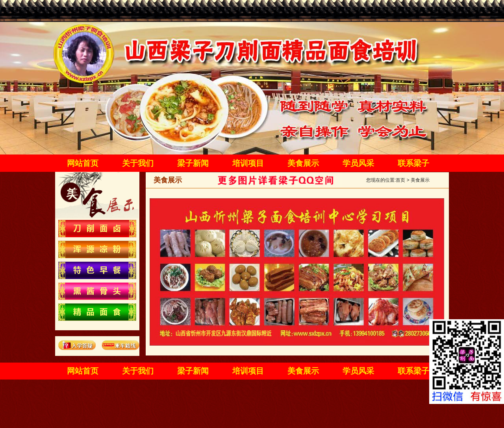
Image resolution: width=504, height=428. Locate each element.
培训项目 (248, 163)
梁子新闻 (193, 163)
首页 (400, 180)
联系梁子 (413, 163)
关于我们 (138, 163)
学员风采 (358, 163)
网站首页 (83, 163)
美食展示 (303, 163)
